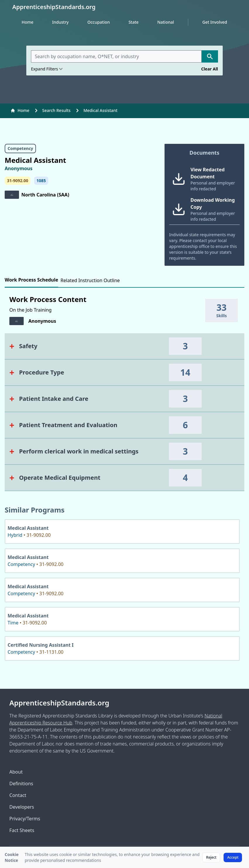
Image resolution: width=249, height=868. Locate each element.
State (134, 22)
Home (27, 22)
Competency (20, 148)
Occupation (99, 22)
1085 (41, 181)
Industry (60, 22)
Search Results (56, 110)
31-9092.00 (18, 181)
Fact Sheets (22, 830)
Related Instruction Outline (90, 280)
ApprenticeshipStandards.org (59, 703)
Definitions (21, 784)
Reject (211, 857)
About (16, 772)
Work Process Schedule (31, 280)
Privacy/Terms (25, 819)
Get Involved (215, 22)
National (166, 22)
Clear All (210, 69)
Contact (18, 795)
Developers (22, 807)
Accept (233, 857)
